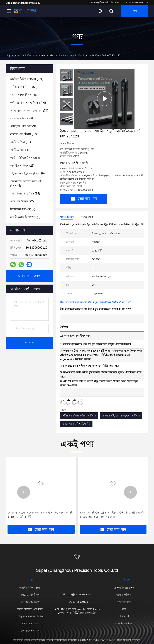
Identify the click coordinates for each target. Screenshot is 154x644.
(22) (22, 201)
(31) (24, 126)
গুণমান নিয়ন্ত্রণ (124, 602)
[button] (67, 124)
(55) (24, 87)
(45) (21, 150)
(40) (28, 103)
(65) (24, 95)
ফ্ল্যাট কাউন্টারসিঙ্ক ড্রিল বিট (76, 424)
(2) (23, 209)
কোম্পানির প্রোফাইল (124, 588)
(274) (27, 79)
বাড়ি (8, 55)
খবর (124, 609)
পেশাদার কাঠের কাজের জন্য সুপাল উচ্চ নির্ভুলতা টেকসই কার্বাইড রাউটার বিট (40, 515)
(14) (25, 193)
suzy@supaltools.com (105, 3)
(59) (22, 118)
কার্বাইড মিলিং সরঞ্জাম (34, 55)
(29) (27, 173)
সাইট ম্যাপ (124, 616)
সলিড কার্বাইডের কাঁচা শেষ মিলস (79, 416)
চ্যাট (135, 11)
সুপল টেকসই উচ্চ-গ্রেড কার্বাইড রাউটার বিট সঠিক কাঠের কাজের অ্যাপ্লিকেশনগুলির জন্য (113, 515)
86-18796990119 (137, 3)
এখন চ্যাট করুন (29, 276)
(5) (26, 183)
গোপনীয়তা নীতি (124, 623)
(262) (25, 158)
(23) (22, 166)
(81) (20, 142)
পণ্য (17, 55)
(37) (23, 134)
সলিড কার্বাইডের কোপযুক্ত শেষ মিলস (121, 416)
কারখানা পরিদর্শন (124, 595)
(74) (29, 111)
